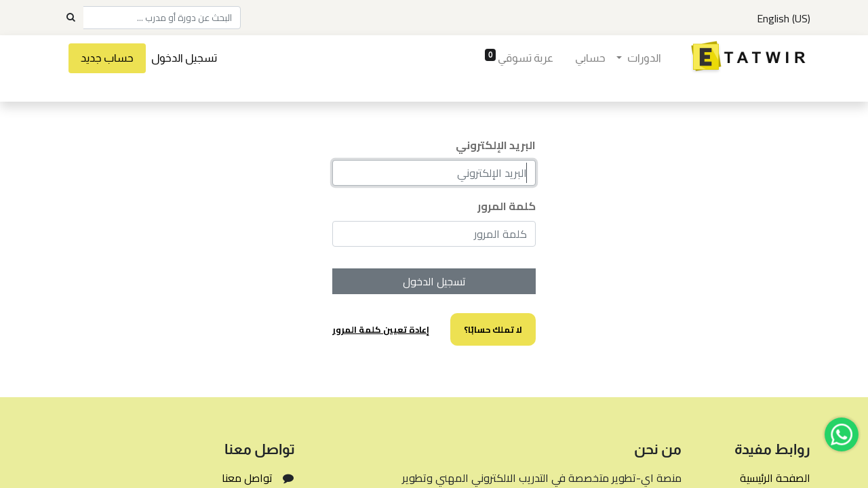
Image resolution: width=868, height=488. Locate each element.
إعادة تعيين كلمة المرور (381, 329)
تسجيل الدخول (184, 58)
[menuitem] (590, 58)
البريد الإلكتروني (496, 145)
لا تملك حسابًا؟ (493, 329)
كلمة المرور (507, 206)
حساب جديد (107, 58)
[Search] (71, 18)
